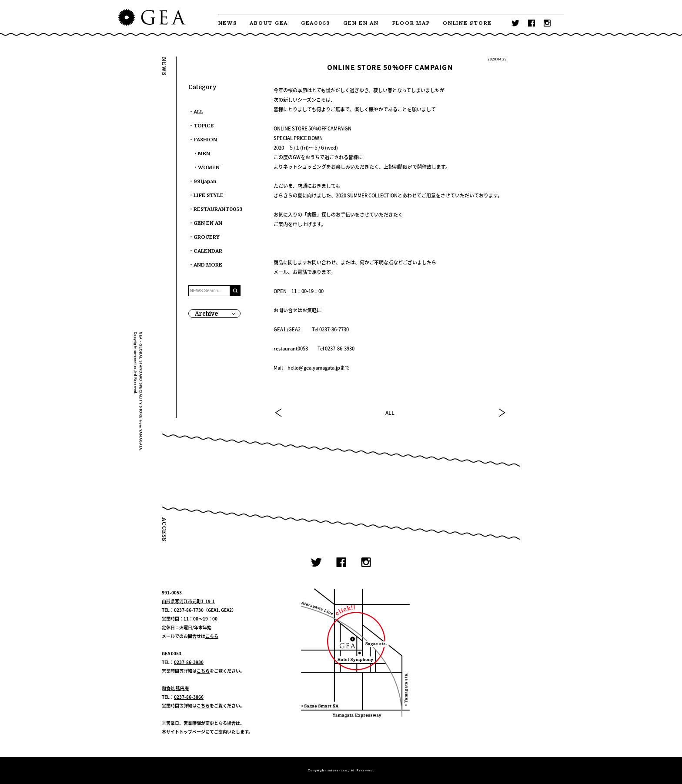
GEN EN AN (361, 23)
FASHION (205, 140)
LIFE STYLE (209, 195)
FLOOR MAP (411, 23)
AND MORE (208, 265)
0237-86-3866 (189, 697)
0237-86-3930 (189, 662)
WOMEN (209, 168)
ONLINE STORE (467, 23)
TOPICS (204, 126)
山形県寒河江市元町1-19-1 (188, 601)
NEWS (228, 23)
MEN (204, 154)
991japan (205, 182)
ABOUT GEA (269, 23)
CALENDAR (208, 251)
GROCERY (207, 237)
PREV (279, 413)
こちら (212, 636)
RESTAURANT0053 (218, 209)
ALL (390, 413)
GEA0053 (316, 23)
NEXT (501, 413)
